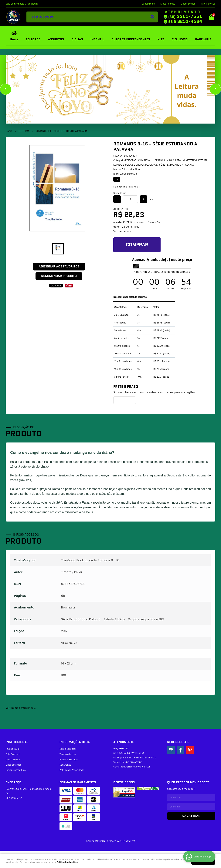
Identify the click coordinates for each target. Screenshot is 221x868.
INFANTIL (97, 40)
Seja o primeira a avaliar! (127, 187)
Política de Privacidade (72, 770)
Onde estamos (14, 765)
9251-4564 (185, 22)
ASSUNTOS (56, 40)
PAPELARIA (203, 40)
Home (14, 40)
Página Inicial (13, 749)
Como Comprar (68, 749)
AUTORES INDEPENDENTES (131, 40)
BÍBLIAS (77, 40)
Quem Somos (188, 4)
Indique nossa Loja (16, 770)
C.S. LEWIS (180, 40)
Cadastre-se (148, 4)
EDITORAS (33, 40)
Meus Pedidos (168, 4)
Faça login (32, 4)
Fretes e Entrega (69, 760)
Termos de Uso (68, 754)
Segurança (65, 765)
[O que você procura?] (152, 17)
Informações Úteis (75, 742)
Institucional (17, 742)
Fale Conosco (208, 4)
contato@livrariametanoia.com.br (132, 767)
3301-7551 (185, 17)
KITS (161, 40)
